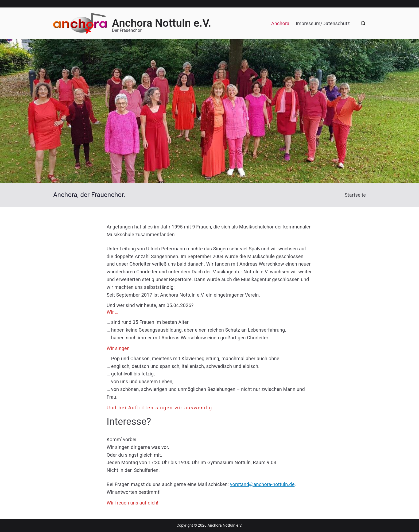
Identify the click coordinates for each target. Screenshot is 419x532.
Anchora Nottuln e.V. (162, 23)
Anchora (280, 23)
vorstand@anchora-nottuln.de (262, 484)
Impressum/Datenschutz (323, 23)
